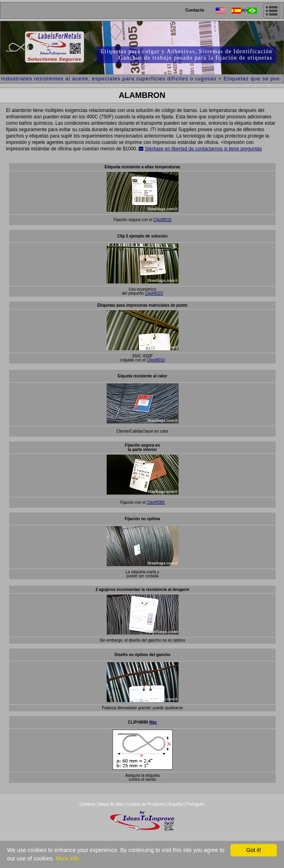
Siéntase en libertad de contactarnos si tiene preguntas (204, 149)
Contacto (195, 10)
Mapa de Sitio (111, 804)
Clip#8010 (162, 220)
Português (195, 804)
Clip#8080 (156, 502)
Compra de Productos (146, 804)
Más (153, 722)
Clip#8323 (154, 293)
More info (67, 858)
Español (176, 804)
